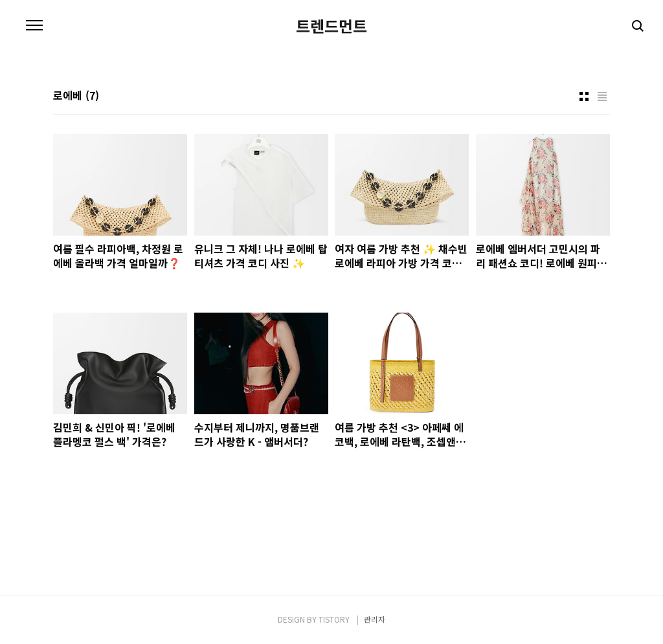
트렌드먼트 (331, 26)
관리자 (375, 619)
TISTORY (334, 619)
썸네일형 (584, 96)
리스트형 (602, 96)
